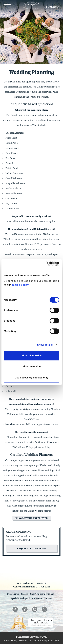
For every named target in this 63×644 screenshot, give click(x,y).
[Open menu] (7, 7)
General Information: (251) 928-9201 (32, 587)
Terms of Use (25, 641)
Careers (25, 594)
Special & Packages (20, 598)
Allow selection (32, 366)
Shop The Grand (38, 594)
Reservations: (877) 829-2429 (32, 583)
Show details (45, 345)
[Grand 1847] (31, 10)
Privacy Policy (10, 641)
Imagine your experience (32, 518)
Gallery (51, 594)
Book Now (52, 7)
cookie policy (20, 285)
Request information (32, 548)
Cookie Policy (39, 641)
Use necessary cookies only (31, 378)
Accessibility (54, 641)
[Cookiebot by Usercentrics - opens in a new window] (45, 264)
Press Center (13, 594)
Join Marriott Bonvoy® (41, 598)
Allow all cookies (32, 355)
